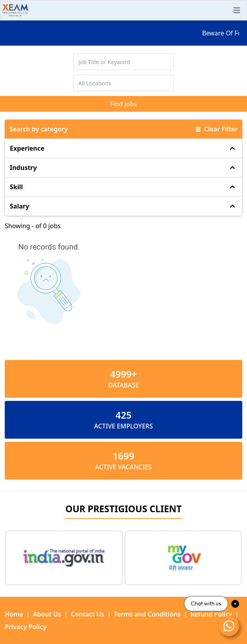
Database (124, 385)
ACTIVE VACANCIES (124, 467)
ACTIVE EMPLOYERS (123, 426)
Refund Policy (211, 614)
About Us (47, 614)
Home (14, 614)
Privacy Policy (26, 627)
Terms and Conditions (147, 614)
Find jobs (124, 104)
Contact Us (88, 614)
